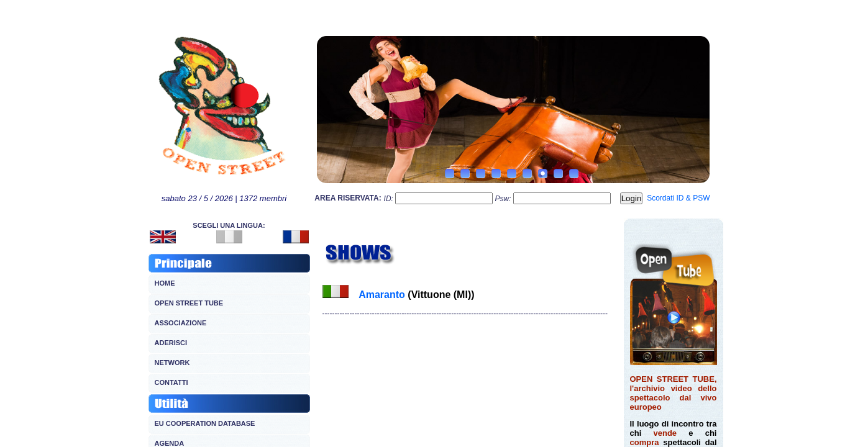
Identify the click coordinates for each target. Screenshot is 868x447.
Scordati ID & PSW (678, 198)
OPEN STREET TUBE (189, 303)
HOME (165, 283)
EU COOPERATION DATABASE (205, 423)
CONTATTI (171, 382)
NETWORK (172, 363)
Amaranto (383, 295)
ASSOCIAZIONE (181, 323)
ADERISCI (171, 343)
